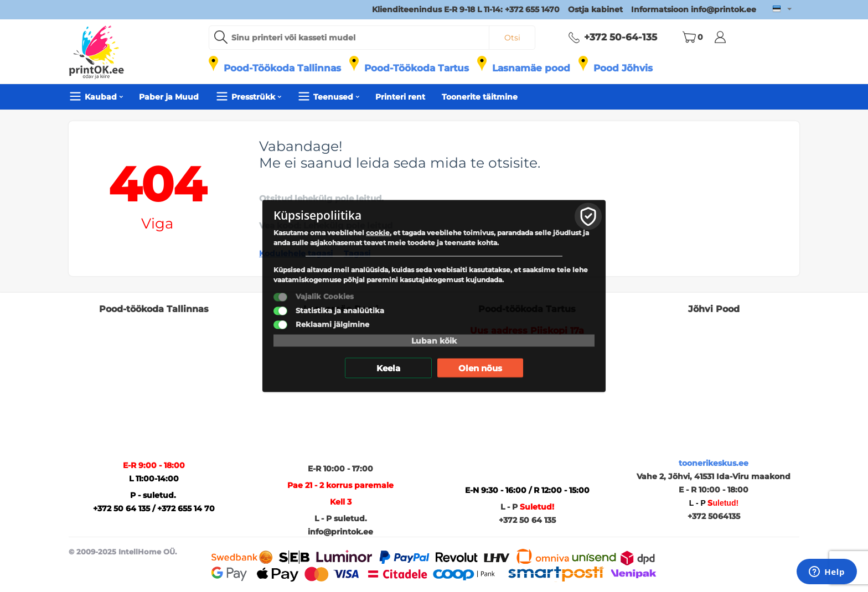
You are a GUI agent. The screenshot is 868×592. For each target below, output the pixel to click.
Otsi (512, 38)
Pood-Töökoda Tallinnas (282, 68)
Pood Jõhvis (623, 68)
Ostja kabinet (595, 9)
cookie (378, 233)
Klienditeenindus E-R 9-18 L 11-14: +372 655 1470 (466, 9)
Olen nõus (480, 368)
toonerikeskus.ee (714, 463)
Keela (388, 368)
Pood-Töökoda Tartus (417, 68)
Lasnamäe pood (531, 68)
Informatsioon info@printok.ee (694, 9)
